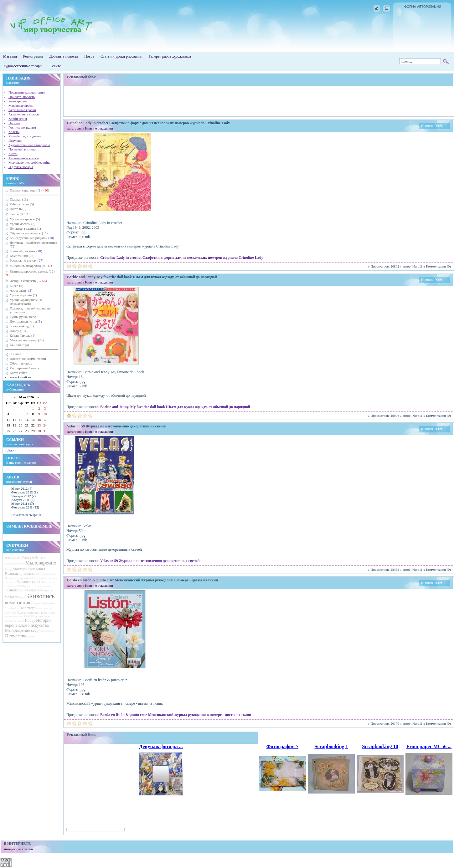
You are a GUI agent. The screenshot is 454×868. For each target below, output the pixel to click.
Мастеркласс (24, 569)
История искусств (28, 281)
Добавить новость (64, 56)
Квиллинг (19, 345)
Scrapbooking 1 (331, 746)
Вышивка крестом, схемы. (30, 273)
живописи (42, 616)
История (40, 558)
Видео (37, 586)
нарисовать (13, 557)
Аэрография (21, 290)
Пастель (14, 123)
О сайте (55, 66)
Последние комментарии (27, 92)
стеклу (22, 586)
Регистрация (33, 56)
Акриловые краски (22, 110)
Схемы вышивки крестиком (36, 613)
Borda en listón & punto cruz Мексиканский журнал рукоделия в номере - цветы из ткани (176, 715)
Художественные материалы (29, 145)
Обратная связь (21, 363)
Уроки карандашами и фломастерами (26, 302)
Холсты (14, 132)
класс (41, 569)
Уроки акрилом (23, 295)
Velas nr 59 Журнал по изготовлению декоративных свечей (150, 561)
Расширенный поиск (25, 368)
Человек (12, 597)
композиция (18, 602)
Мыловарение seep (27, 340)
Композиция (22, 256)
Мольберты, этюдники (25, 136)
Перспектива (12, 578)
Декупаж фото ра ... (161, 746)
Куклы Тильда (23, 335)
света (30, 586)
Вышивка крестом (31, 582)
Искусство (16, 636)
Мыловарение (41, 563)
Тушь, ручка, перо (23, 317)
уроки (8, 617)
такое (42, 631)
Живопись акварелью (30, 266)
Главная (19, 199)
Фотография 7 (282, 746)
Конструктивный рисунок (32, 238)
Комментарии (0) (439, 266)
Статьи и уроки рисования (121, 56)
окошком (52, 578)
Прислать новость (22, 97)
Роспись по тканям (22, 127)
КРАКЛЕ (29, 616)
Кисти (13, 154)
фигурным (36, 603)
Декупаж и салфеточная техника (33, 244)
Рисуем (28, 557)
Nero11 (418, 266)
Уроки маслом (23, 224)
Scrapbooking (22, 326)
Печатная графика (25, 228)
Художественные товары (23, 66)
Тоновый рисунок (26, 251)
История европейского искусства (28, 623)
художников (49, 574)
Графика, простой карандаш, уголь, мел (31, 310)
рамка (21, 564)
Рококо (21, 621)
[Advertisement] (259, 101)
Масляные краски (21, 105)
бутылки (49, 603)
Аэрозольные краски (24, 158)
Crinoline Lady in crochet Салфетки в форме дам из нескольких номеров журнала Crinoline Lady (182, 258)
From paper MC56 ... (429, 746)
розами (31, 637)
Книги (20, 214)
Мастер (28, 608)
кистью (50, 631)
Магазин (10, 56)
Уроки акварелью (25, 219)
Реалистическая (44, 608)
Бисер (16, 286)
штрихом (50, 582)
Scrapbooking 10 (380, 746)
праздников (11, 564)
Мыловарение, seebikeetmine (29, 162)
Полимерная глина (22, 149)
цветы (49, 590)
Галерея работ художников (170, 56)
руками (24, 578)
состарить (10, 582)
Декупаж (15, 140)
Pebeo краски (22, 204)
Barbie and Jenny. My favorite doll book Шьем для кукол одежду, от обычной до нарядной (175, 407)
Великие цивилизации (23, 574)
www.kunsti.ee (20, 377)
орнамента (47, 586)
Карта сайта (18, 373)
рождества (10, 613)
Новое (89, 56)
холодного (10, 621)
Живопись (41, 596)
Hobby (18, 331)
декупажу (18, 617)
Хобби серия (18, 119)
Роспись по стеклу (26, 260)
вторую (43, 578)
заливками (11, 586)
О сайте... (17, 354)
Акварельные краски (24, 114)
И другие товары (21, 167)
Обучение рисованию (29, 233)
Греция (23, 597)
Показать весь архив (26, 515)
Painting (34, 578)
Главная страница (29, 190)
